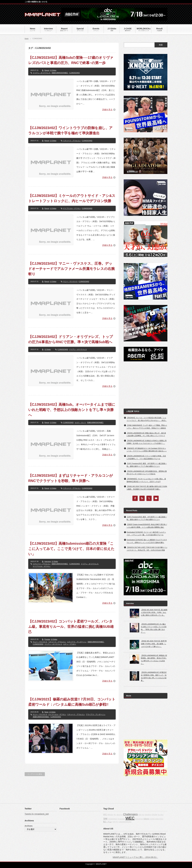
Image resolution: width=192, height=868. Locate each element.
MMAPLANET (101, 864)
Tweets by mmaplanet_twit (37, 814)
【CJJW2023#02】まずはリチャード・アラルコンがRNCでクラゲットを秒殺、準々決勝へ (71, 478)
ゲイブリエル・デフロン (72, 208)
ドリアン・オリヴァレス (42, 73)
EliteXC (147, 819)
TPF (105, 819)
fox (143, 815)
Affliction (110, 815)
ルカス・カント (80, 422)
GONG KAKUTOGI (157, 819)
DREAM (154, 815)
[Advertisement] (146, 385)
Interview (48, 561)
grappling (148, 815)
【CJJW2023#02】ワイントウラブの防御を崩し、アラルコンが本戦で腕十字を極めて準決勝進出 (70, 130)
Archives (29, 826)
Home (27, 39)
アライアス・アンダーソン (96, 714)
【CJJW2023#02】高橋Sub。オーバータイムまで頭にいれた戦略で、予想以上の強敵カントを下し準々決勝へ (72, 410)
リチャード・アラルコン (72, 141)
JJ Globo (53, 70)
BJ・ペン (108, 822)
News (46, 712)
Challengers (130, 814)
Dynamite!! (121, 819)
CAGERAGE (112, 819)
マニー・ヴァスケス (70, 281)
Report (47, 70)
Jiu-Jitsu (161, 815)
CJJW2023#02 (74, 73)
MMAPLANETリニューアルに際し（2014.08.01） (135, 857)
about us (120, 815)
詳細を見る (107, 110)
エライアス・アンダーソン (77, 642)
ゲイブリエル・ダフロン (42, 566)
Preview (47, 639)
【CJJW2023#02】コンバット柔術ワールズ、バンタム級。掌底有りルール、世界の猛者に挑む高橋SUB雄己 (71, 627)
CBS (140, 815)
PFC (105, 815)
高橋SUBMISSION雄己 (60, 73)
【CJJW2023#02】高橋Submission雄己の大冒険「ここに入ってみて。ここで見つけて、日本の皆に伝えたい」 (71, 549)
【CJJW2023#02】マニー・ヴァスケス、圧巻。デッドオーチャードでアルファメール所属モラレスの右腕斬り (71, 269)
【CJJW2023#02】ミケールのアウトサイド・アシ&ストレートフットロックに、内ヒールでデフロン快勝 (72, 198)
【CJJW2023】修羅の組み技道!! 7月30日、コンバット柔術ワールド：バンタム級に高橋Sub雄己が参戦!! (72, 702)
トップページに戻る (35, 774)
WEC (130, 818)
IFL (115, 815)
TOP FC (115, 822)
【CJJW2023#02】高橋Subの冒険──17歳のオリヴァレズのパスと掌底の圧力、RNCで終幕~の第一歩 (71, 60)
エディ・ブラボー (70, 644)
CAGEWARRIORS (125, 822)
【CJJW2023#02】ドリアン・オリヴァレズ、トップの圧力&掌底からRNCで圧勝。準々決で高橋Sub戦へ (71, 339)
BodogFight (139, 819)
